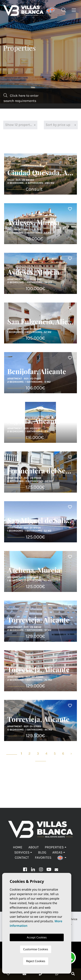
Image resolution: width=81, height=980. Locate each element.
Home (18, 847)
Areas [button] (57, 853)
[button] (62, 858)
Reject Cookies (36, 961)
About (33, 847)
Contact (22, 858)
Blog (42, 853)
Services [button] (22, 853)
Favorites (43, 858)
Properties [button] (54, 847)
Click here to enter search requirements (21, 98)
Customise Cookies (36, 949)
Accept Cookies (37, 937)
